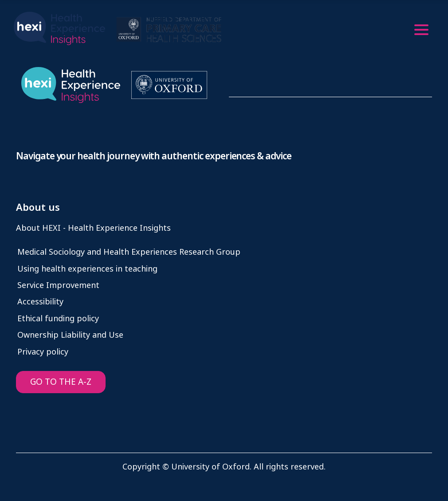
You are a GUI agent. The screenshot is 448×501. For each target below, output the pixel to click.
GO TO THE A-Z (61, 382)
